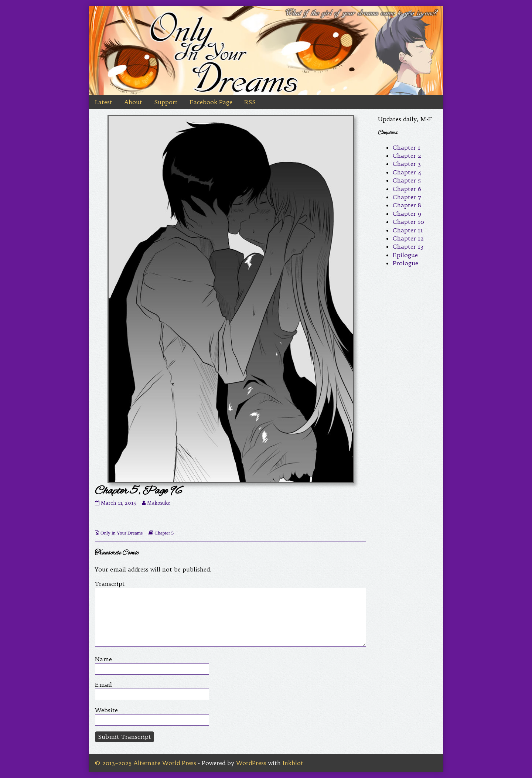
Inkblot (293, 763)
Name (103, 659)
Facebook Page (211, 102)
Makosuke (158, 503)
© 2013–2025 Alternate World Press (146, 763)
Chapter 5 (164, 533)
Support (166, 102)
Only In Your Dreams (122, 533)
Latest (104, 102)
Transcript (110, 584)
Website (106, 710)
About (133, 102)
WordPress (251, 763)
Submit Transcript (125, 737)
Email (103, 685)
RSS (250, 102)
